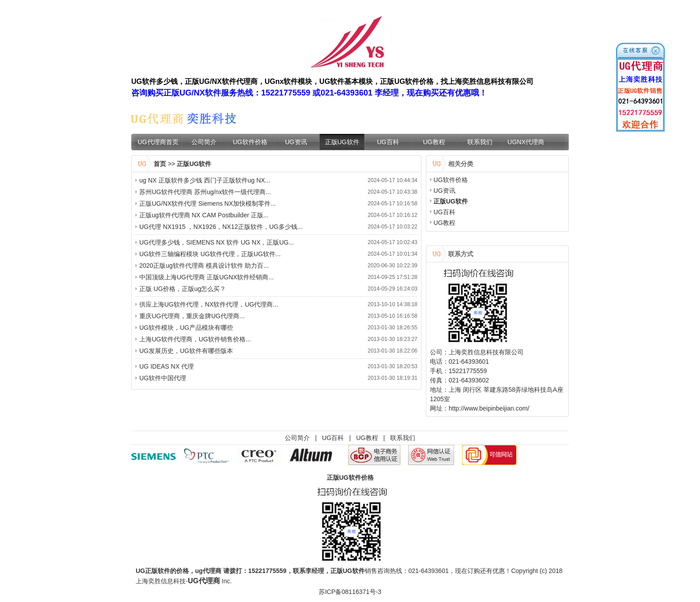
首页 (160, 164)
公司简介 (204, 142)
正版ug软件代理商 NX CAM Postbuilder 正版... (204, 215)
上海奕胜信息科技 (161, 581)
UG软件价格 (250, 142)
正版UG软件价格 (350, 477)
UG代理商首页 (158, 142)
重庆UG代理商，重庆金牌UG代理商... (192, 316)
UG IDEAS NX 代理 (167, 366)
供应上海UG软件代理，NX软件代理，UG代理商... (209, 304)
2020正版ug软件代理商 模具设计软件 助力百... (204, 266)
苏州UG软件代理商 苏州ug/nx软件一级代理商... (205, 192)
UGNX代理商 (526, 142)
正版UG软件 (342, 142)
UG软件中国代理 (163, 378)
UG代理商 (204, 581)
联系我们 (480, 142)
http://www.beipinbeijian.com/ (489, 408)
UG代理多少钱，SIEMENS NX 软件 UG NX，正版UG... (217, 242)
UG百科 (388, 142)
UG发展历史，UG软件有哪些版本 (186, 351)
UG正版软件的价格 (162, 571)
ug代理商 (208, 571)
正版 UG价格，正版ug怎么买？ (183, 289)
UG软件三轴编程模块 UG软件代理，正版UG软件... (210, 254)
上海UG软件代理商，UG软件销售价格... (195, 339)
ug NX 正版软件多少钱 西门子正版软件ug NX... (205, 180)
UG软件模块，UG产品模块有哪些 (186, 328)
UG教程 (434, 142)
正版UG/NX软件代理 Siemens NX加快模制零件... (208, 203)
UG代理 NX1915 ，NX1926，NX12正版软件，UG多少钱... (221, 227)
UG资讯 (296, 142)
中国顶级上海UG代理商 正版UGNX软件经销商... (206, 277)
